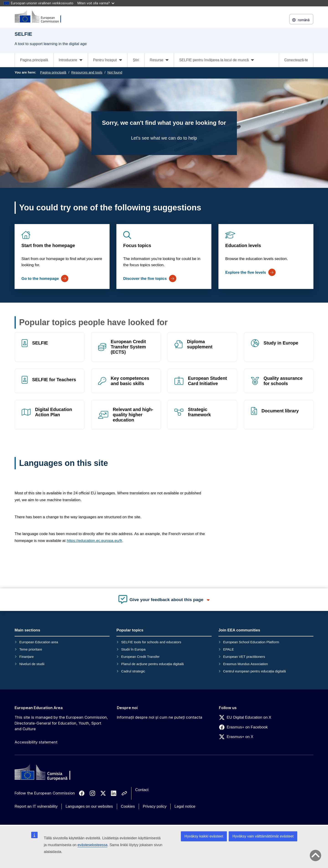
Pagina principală (34, 60)
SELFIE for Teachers (54, 380)
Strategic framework (199, 412)
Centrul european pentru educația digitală (254, 671)
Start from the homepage (48, 245)
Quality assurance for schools (283, 381)
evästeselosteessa (92, 845)
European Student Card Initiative (207, 381)
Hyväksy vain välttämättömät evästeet (263, 836)
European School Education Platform (251, 642)
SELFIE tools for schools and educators (151, 642)
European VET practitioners (244, 657)
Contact (142, 790)
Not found (115, 72)
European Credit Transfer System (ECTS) (128, 347)
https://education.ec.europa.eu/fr (94, 541)
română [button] (301, 20)
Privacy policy (155, 806)
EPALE (228, 649)
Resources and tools (87, 72)
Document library (280, 411)
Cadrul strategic (133, 671)
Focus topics (137, 245)
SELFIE (40, 343)
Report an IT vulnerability (36, 806)
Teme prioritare (31, 649)
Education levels (243, 245)
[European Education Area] (41, 17)
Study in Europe (281, 343)
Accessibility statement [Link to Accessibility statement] (36, 742)
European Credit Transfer (140, 657)
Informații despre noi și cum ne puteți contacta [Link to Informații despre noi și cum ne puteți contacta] (160, 717)
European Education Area (39, 708)
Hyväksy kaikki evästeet (204, 836)
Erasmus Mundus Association (245, 664)
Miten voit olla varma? (96, 3)
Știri (136, 60)
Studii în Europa (133, 649)
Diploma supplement (200, 344)
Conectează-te (296, 60)
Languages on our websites (89, 806)
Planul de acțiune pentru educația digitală (152, 664)
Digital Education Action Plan (54, 412)
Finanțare (27, 657)
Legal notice (185, 806)
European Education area (39, 642)
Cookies (128, 806)
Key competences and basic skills (130, 381)
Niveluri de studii (32, 664)
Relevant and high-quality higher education (133, 415)
